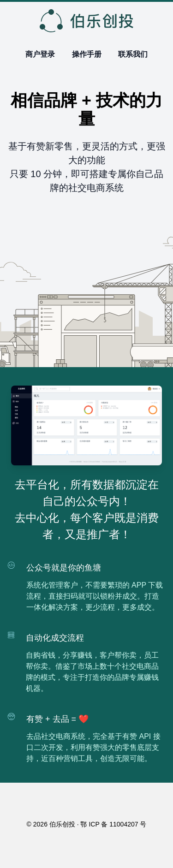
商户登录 (40, 54)
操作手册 (87, 54)
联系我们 (133, 54)
